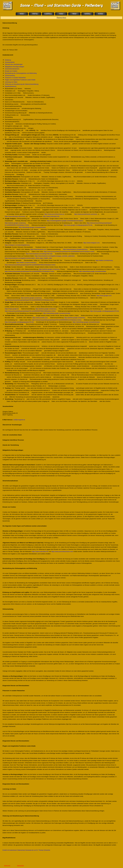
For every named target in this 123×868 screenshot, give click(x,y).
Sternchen (87, 14)
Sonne (61, 14)
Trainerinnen (48, 14)
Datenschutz (20, 865)
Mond (74, 14)
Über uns (35, 14)
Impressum (7, 865)
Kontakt (101, 14)
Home (22, 14)
